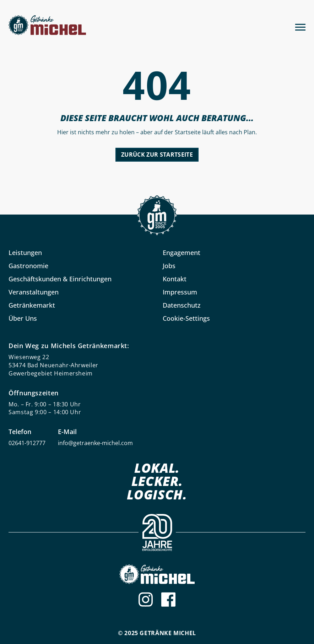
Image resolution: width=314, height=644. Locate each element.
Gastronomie (28, 266)
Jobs (169, 266)
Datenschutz (182, 305)
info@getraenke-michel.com (95, 443)
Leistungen (25, 253)
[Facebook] (168, 599)
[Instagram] (146, 599)
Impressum (180, 292)
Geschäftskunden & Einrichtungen (60, 279)
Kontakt (175, 279)
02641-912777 (27, 443)
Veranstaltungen (34, 292)
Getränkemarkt (32, 305)
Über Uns (23, 318)
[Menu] (300, 26)
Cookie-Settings (186, 318)
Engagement (182, 253)
